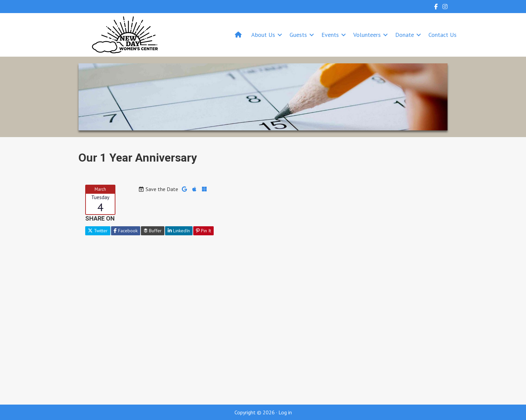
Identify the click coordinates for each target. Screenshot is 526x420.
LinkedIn (179, 231)
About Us (263, 35)
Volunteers (367, 35)
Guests (298, 35)
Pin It (203, 231)
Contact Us (442, 35)
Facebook (126, 231)
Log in (285, 412)
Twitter (98, 231)
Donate (405, 35)
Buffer (153, 231)
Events (330, 35)
